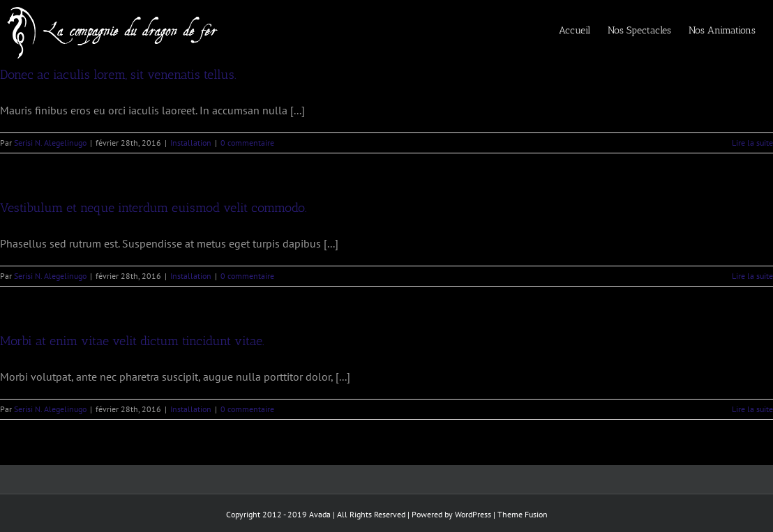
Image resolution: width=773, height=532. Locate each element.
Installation (191, 143)
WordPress (473, 514)
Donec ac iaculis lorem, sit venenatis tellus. (118, 75)
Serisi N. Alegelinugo (50, 143)
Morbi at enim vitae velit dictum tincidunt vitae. (132, 341)
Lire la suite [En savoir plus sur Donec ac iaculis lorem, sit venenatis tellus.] (752, 143)
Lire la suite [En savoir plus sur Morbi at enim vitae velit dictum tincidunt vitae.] (752, 409)
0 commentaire (247, 143)
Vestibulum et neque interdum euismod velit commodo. (153, 208)
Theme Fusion (523, 514)
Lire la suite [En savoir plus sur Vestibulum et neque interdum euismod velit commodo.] (752, 276)
